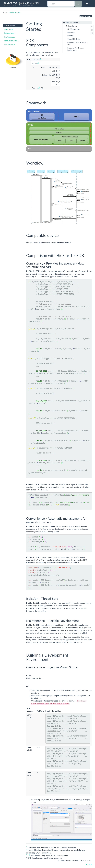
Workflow (71, 36)
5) (39, 88)
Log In (89, 864)
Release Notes (9, 33)
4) (29, 855)
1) (41, 59)
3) (27, 855)
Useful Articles (9, 37)
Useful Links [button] (9, 45)
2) (38, 63)
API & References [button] (11, 41)
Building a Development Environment (76, 49)
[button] (88, 4)
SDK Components (74, 29)
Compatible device (74, 39)
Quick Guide (9, 29)
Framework (71, 33)
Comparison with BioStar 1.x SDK (77, 43)
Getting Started (15, 12)
